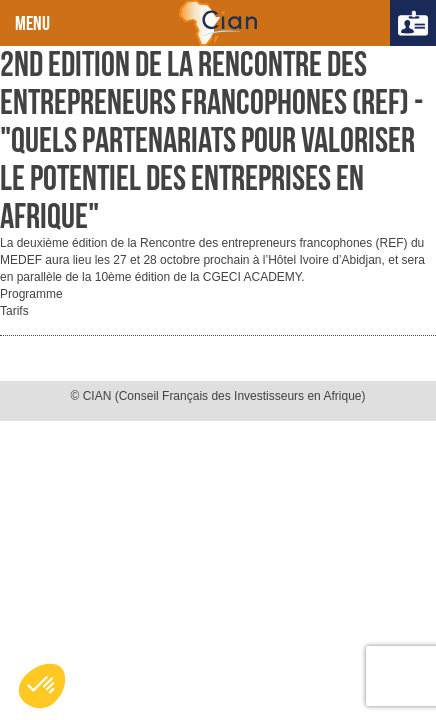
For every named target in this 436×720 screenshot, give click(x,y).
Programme (31, 294)
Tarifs (14, 311)
